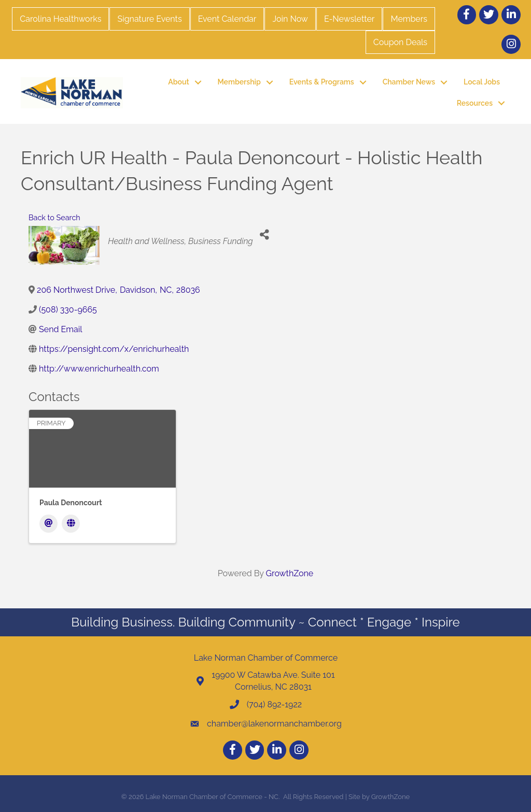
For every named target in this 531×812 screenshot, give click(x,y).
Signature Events (149, 19)
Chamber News (409, 82)
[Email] (48, 524)
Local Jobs (482, 82)
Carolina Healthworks (60, 19)
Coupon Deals (400, 42)
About (178, 82)
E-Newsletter (350, 19)
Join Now (290, 19)
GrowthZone (290, 573)
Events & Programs (322, 82)
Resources (475, 103)
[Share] (265, 235)
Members (409, 19)
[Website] (71, 524)
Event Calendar (227, 19)
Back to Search (54, 217)
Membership (239, 82)
